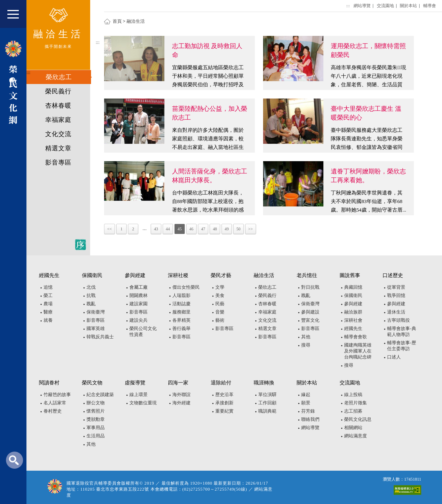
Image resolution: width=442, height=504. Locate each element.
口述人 (394, 357)
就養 (48, 320)
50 (238, 229)
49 (227, 229)
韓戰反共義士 (100, 337)
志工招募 (353, 411)
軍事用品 (96, 428)
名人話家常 (55, 403)
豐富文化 (310, 320)
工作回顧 (267, 403)
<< (110, 229)
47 (203, 229)
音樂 (220, 312)
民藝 (220, 304)
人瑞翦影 (181, 295)
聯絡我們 (310, 419)
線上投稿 (353, 395)
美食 (220, 295)
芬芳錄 (308, 411)
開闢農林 (139, 295)
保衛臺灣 (96, 312)
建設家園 (139, 304)
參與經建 (353, 304)
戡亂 (91, 304)
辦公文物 (96, 403)
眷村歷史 (53, 411)
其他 (306, 337)
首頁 (117, 21)
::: (28, 72)
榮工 (48, 295)
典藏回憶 (353, 287)
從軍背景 (396, 287)
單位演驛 (267, 395)
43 (156, 229)
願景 (306, 403)
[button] (17, 17)
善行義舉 (181, 328)
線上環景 (139, 395)
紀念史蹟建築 (100, 395)
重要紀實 (224, 411)
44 (168, 229)
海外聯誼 (181, 395)
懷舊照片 (96, 411)
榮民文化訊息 (358, 419)
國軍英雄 (96, 328)
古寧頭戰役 (398, 320)
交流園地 (385, 6)
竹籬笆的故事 (57, 395)
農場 (48, 304)
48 (215, 229)
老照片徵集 (356, 403)
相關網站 (353, 428)
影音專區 (58, 163)
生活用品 (96, 436)
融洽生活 (136, 21)
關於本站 (408, 6)
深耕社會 (353, 320)
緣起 (306, 395)
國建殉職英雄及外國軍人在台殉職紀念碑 (358, 351)
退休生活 (396, 312)
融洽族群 (353, 312)
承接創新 (224, 403)
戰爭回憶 (396, 295)
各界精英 (181, 320)
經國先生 (353, 328)
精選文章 (58, 148)
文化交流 (58, 134)
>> (251, 229)
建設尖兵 (139, 320)
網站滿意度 (356, 436)
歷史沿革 (224, 395)
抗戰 (91, 295)
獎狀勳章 (96, 419)
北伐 (91, 287)
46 (191, 229)
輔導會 (430, 6)
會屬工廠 (139, 287)
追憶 (48, 287)
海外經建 (181, 403)
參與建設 (310, 312)
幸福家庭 (58, 120)
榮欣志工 (59, 77)
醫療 (48, 312)
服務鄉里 (181, 312)
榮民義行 (58, 91)
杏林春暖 (58, 106)
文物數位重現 (143, 403)
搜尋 (306, 345)
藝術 (220, 320)
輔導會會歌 (356, 337)
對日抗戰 (310, 287)
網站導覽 (362, 6)
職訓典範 (267, 411)
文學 (220, 287)
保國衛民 (353, 295)
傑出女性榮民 (186, 287)
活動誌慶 (181, 304)
